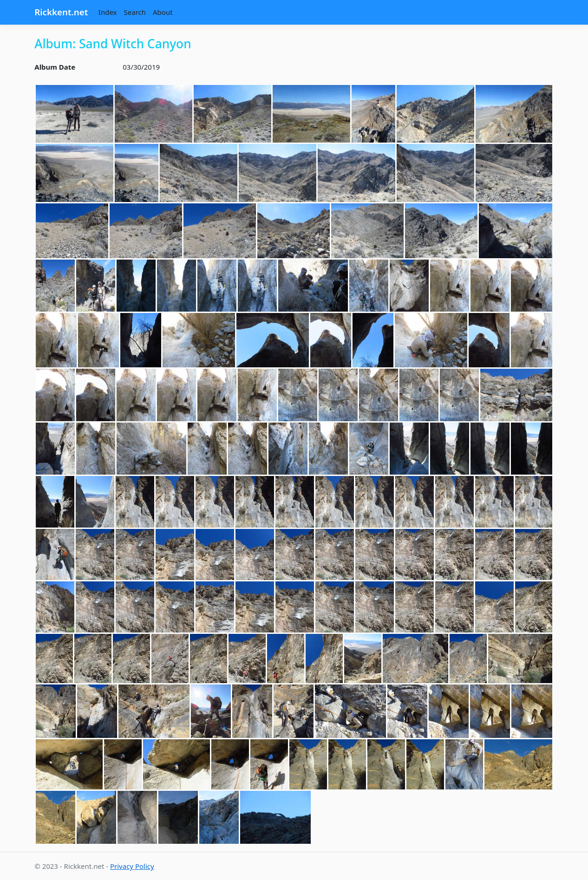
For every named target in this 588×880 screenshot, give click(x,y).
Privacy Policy (132, 866)
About (163, 12)
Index (108, 12)
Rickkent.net (61, 12)
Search (135, 12)
